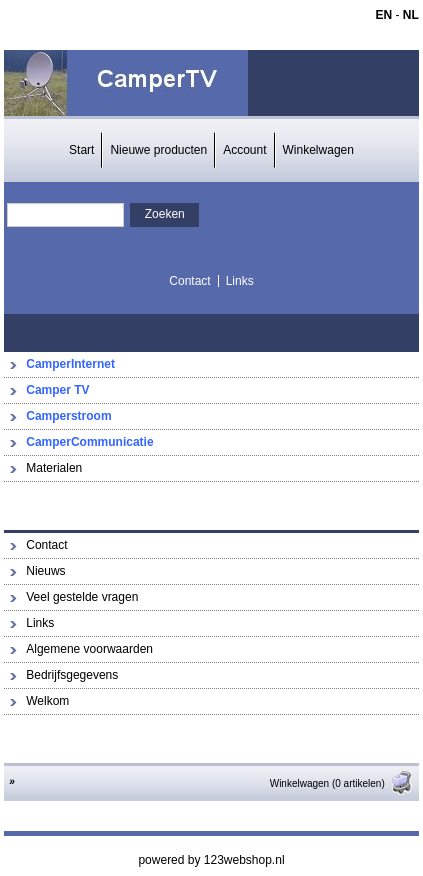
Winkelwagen (318, 150)
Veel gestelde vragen (82, 597)
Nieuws (45, 571)
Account (244, 150)
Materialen (54, 468)
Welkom (47, 701)
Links (240, 281)
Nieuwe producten (158, 150)
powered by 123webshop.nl (211, 860)
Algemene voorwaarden (89, 649)
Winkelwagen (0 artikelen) (342, 783)
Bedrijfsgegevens (72, 675)
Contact (189, 281)
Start (81, 150)
